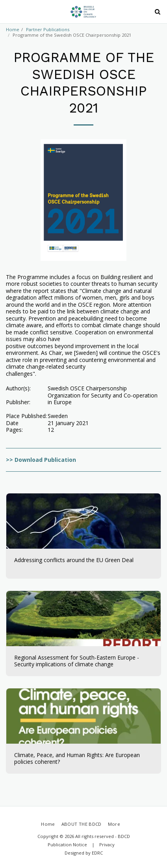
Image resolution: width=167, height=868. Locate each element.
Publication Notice (67, 845)
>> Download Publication (41, 460)
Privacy (107, 845)
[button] (9, 11)
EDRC (97, 853)
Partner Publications (48, 29)
